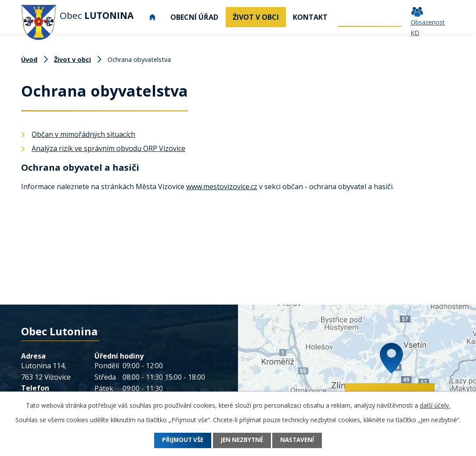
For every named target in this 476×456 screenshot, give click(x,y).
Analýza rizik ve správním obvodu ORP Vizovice (108, 148)
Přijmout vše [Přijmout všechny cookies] (178, 440)
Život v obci (256, 17)
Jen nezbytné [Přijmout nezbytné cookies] (242, 440)
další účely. (435, 405)
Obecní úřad (194, 17)
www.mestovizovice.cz (222, 187)
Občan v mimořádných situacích (83, 134)
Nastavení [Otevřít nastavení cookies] (303, 440)
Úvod (152, 17)
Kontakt (310, 17)
